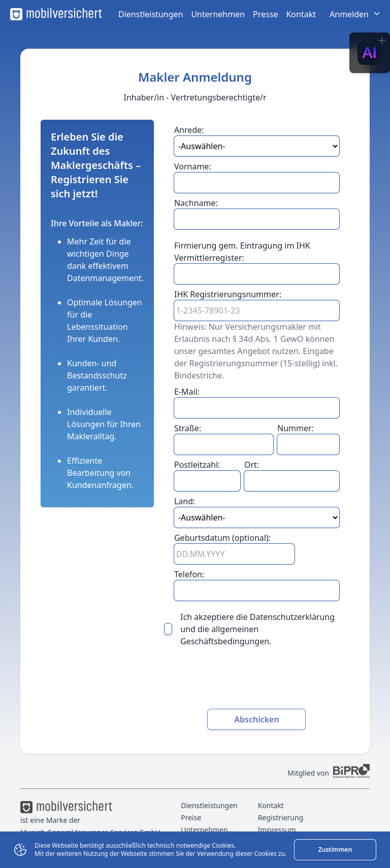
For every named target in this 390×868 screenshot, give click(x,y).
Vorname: (193, 166)
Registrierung (281, 818)
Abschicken (256, 719)
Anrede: (189, 130)
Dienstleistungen (151, 14)
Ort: (252, 465)
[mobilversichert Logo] (56, 14)
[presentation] (256, 681)
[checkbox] (168, 629)
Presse (265, 14)
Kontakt (301, 14)
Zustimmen (335, 849)
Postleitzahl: (197, 465)
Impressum (277, 830)
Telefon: (189, 574)
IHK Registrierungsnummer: (228, 294)
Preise (191, 818)
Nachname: (196, 203)
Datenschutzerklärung (292, 617)
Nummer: (296, 428)
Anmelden (356, 14)
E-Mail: (187, 392)
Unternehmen (218, 14)
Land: (185, 501)
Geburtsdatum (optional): (222, 538)
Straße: (188, 428)
